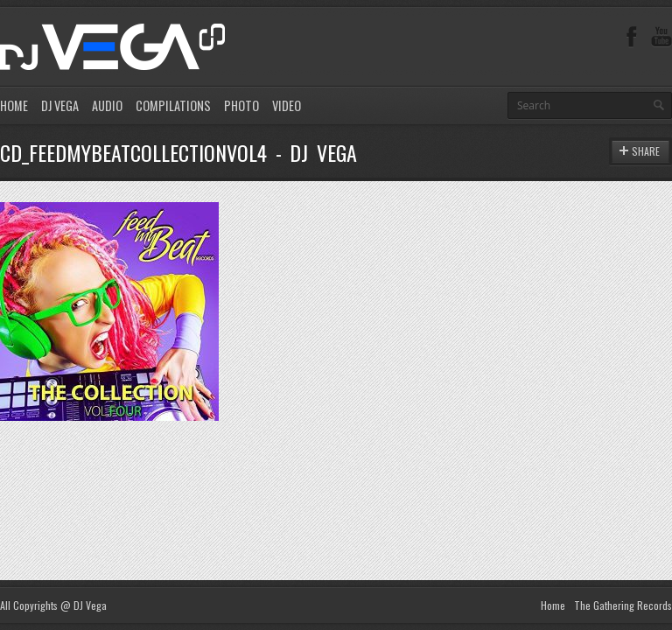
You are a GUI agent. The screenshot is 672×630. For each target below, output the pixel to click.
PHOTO (241, 105)
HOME (14, 105)
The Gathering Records (623, 605)
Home (553, 605)
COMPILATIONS (173, 105)
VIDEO (287, 105)
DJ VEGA (60, 105)
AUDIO (107, 105)
